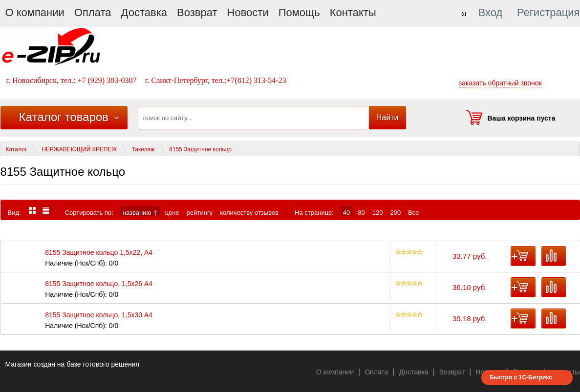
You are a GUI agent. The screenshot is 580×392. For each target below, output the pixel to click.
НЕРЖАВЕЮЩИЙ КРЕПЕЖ (79, 149)
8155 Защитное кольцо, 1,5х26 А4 (99, 284)
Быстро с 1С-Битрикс (521, 377)
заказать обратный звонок (500, 83)
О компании (35, 12)
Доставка (144, 12)
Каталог (17, 149)
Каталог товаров (64, 117)
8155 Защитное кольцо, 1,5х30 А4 (99, 315)
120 (378, 212)
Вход (491, 12)
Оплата (93, 12)
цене (172, 212)
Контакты (353, 12)
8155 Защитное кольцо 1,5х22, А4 (99, 253)
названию (140, 212)
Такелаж (143, 149)
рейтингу (200, 212)
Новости (248, 12)
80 (361, 212)
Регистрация (548, 12)
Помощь (299, 12)
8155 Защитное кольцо (200, 149)
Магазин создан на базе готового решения (73, 364)
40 (346, 212)
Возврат (197, 12)
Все (413, 212)
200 (395, 212)
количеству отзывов (249, 212)
